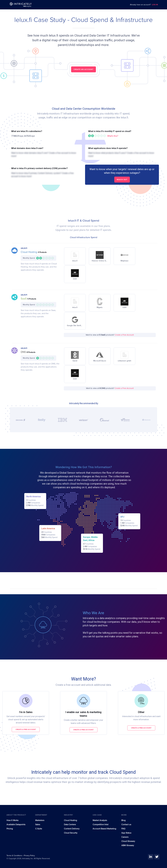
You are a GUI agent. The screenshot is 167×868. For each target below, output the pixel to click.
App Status (126, 833)
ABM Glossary (128, 845)
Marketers (40, 820)
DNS (24, 352)
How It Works (12, 820)
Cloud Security (71, 833)
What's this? (113, 136)
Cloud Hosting (29, 252)
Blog (123, 820)
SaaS (24, 299)
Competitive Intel (101, 825)
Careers (125, 837)
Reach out (122, 180)
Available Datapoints (16, 825)
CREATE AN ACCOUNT (83, 69)
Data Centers (70, 825)
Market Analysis (100, 820)
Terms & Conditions (15, 856)
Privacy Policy (29, 856)
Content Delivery (72, 829)
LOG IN (155, 5)
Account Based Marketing (104, 829)
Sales (38, 825)
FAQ (123, 829)
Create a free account (26, 729)
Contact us (126, 825)
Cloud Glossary (128, 841)
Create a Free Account (124, 335)
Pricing (10, 829)
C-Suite (39, 829)
